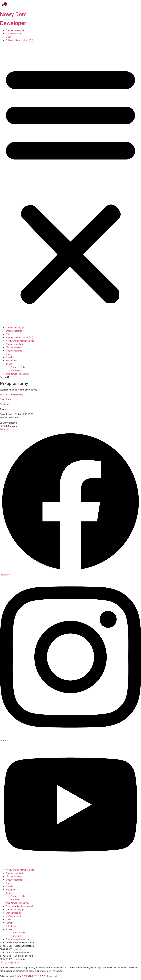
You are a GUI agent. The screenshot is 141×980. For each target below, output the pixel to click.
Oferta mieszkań (14, 876)
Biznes (9, 893)
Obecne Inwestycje (15, 873)
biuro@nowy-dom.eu (10, 962)
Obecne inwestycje (15, 30)
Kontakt (9, 886)
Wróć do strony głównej (12, 395)
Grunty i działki (18, 896)
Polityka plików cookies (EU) (19, 40)
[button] (70, 184)
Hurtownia (16, 900)
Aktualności (11, 890)
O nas (8, 37)
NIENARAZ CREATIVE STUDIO (27, 976)
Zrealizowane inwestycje (17, 903)
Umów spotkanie (14, 34)
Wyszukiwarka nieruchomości (20, 870)
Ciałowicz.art (50, 976)
